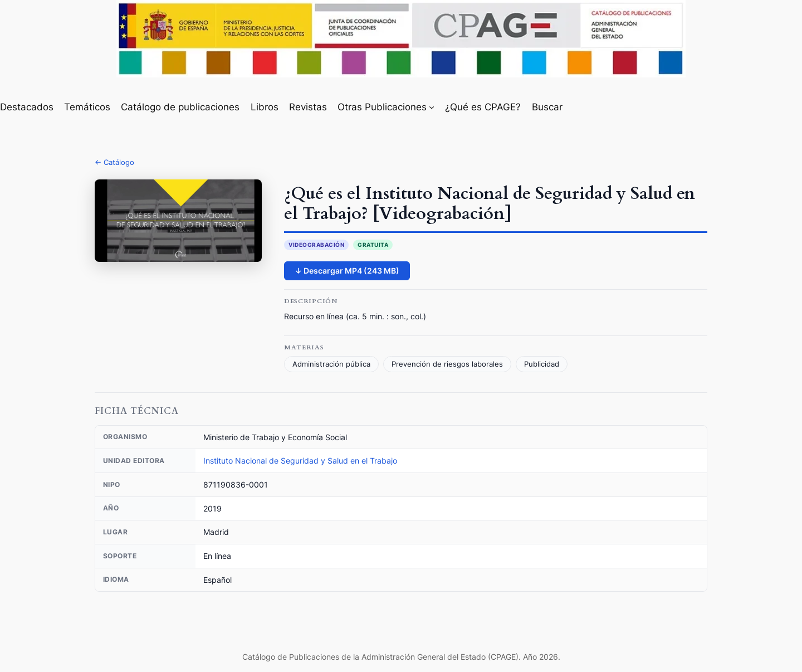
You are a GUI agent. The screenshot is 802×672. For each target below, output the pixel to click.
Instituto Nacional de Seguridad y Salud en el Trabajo (300, 461)
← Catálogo (114, 162)
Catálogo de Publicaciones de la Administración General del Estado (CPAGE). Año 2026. (401, 657)
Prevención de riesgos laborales (447, 364)
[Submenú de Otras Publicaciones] (432, 107)
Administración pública (331, 364)
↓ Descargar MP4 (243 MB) (347, 271)
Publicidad (542, 364)
